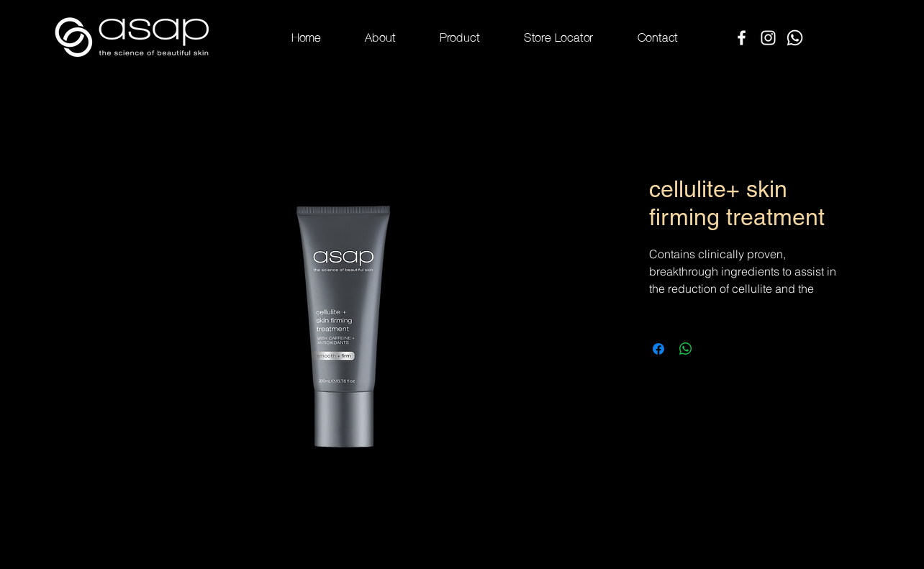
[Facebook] (742, 38)
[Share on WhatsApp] (686, 349)
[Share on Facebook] (658, 349)
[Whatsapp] (795, 38)
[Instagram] (768, 38)
